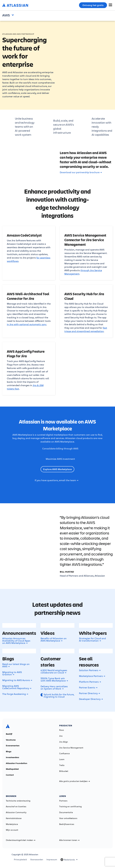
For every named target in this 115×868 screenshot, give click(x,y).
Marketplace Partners (92, 676)
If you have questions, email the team (56, 480)
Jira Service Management (71, 748)
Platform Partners (90, 682)
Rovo (62, 730)
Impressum (52, 860)
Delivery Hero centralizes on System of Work (54, 688)
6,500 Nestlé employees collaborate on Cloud (54, 671)
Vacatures (11, 740)
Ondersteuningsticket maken (21, 840)
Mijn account (12, 830)
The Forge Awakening (15, 694)
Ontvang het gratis (93, 5)
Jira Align (64, 742)
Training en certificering (70, 806)
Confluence (64, 753)
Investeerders (12, 757)
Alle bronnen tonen (69, 840)
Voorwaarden (37, 860)
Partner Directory (89, 693)
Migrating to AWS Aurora (17, 680)
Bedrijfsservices (67, 824)
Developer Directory (91, 699)
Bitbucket (64, 771)
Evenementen (13, 746)
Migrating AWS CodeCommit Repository (17, 687)
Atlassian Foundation (17, 763)
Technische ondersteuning (18, 801)
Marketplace (12, 824)
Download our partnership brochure (81, 172)
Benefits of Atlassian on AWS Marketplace (54, 640)
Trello (62, 765)
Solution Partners (90, 670)
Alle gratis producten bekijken (75, 781)
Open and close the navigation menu (13, 15)
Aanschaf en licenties (16, 806)
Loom (62, 759)
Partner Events (88, 688)
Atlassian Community (16, 812)
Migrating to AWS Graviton (12, 673)
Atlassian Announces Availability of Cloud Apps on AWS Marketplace (16, 641)
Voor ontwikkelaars (68, 818)
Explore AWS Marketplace (57, 469)
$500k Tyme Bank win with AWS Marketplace (54, 679)
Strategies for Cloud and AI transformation (92, 640)
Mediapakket (12, 769)
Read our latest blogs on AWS (16, 665)
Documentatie (66, 812)
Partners (63, 801)
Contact (10, 775)
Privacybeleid (20, 860)
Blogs (9, 751)
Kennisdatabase (14, 818)
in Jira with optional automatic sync (27, 324)
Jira (61, 736)
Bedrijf (9, 734)
